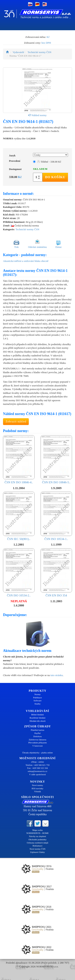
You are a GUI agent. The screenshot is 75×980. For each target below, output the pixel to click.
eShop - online (37, 762)
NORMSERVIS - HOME (38, 833)
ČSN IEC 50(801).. (19, 516)
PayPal (37, 733)
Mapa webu (38, 830)
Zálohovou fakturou (38, 740)
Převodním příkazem (38, 743)
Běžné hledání (37, 715)
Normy (37, 694)
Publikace (37, 698)
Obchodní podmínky (37, 839)
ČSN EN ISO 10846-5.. (56, 460)
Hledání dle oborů (37, 721)
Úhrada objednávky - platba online (37, 753)
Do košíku (55, 177)
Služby (37, 704)
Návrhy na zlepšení (37, 836)
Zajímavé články (38, 852)
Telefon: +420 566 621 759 (38, 765)
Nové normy (37, 785)
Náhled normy (37, 115)
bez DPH (46, 43)
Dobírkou (37, 736)
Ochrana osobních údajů (37, 843)
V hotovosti (37, 746)
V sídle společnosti (38, 774)
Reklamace (37, 846)
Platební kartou (37, 730)
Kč (48, 37)
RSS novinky (37, 788)
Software (38, 701)
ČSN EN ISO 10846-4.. (19, 460)
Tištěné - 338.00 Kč (49, 162)
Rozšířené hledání (37, 718)
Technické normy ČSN (39, 52)
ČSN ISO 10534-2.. (19, 573)
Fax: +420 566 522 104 (37, 768)
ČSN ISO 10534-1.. (56, 516)
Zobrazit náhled (16, 422)
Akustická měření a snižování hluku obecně (26, 261)
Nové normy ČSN (37, 849)
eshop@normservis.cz (37, 771)
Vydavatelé (18, 52)
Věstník (37, 791)
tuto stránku (57, 675)
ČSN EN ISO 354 (56, 573)
